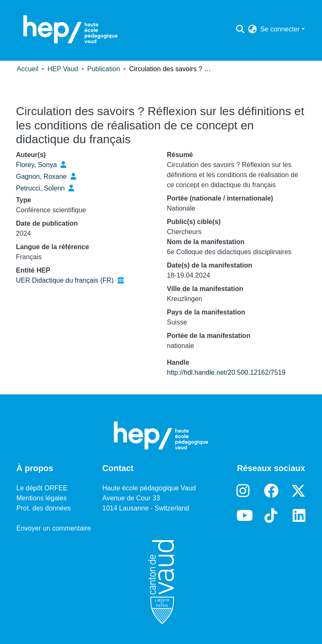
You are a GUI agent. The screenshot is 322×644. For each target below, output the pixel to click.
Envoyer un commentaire (54, 528)
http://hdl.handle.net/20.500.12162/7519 (226, 372)
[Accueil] (70, 29)
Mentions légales (42, 498)
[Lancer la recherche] (240, 29)
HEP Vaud (63, 69)
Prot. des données (44, 508)
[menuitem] (253, 29)
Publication (104, 69)
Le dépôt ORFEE (42, 488)
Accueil (28, 69)
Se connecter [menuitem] (280, 29)
